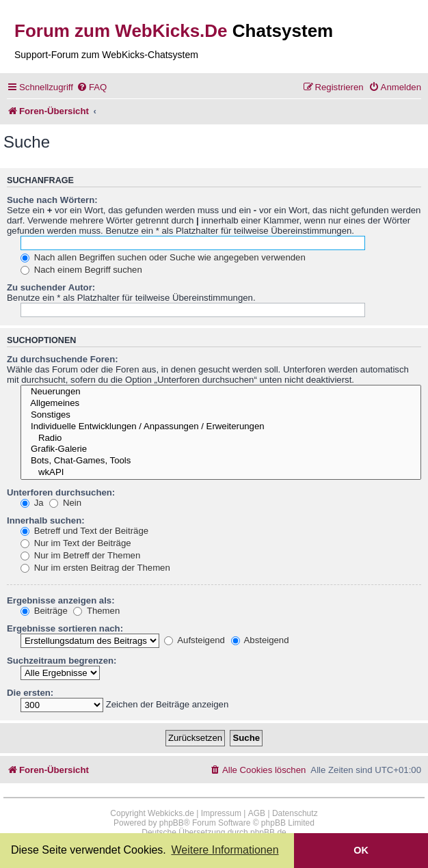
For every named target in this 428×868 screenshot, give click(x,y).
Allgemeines (221, 404)
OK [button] (361, 850)
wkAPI (221, 473)
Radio (221, 438)
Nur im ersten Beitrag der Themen (95, 568)
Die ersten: (30, 693)
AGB (257, 813)
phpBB (172, 823)
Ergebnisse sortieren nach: (65, 628)
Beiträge (44, 611)
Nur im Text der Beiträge (76, 543)
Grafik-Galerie (221, 449)
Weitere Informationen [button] (225, 850)
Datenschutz (295, 813)
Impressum (221, 813)
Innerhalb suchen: (46, 520)
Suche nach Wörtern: (52, 200)
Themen (96, 611)
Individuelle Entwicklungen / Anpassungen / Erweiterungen (221, 427)
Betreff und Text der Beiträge (84, 531)
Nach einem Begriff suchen (81, 270)
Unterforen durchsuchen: (61, 492)
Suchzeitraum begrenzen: (62, 661)
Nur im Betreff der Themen (80, 555)
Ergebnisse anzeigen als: (61, 600)
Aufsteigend (195, 640)
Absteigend (260, 640)
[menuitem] (92, 87)
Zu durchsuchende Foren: (63, 359)
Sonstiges (221, 415)
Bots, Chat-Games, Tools (221, 461)
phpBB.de (268, 832)
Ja (32, 503)
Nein (65, 503)
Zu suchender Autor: (51, 287)
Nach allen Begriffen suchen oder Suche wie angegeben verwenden (163, 257)
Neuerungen (221, 392)
